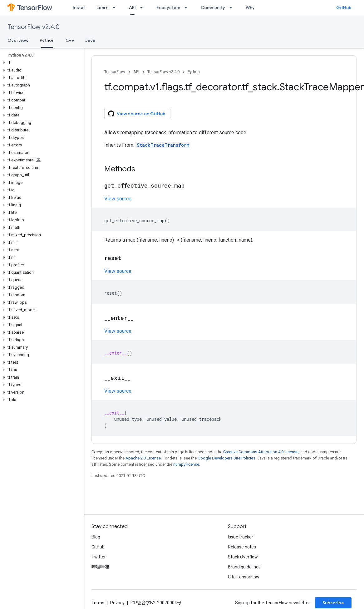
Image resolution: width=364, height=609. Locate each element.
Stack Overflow (243, 557)
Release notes (242, 547)
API (136, 72)
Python (194, 72)
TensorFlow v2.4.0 (34, 27)
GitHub (344, 7)
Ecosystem (168, 7)
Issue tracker (241, 537)
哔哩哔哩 (100, 567)
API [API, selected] (132, 7)
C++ (70, 40)
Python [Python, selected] (47, 40)
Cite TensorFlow (244, 577)
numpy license (186, 464)
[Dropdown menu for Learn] (116, 7)
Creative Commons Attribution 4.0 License (261, 452)
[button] (41, 63)
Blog (96, 537)
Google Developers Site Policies (226, 458)
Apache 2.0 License (143, 458)
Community (213, 7)
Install (79, 7)
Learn (102, 7)
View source (118, 199)
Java (90, 40)
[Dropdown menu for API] (143, 7)
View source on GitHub (137, 114)
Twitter (99, 557)
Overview (18, 40)
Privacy (117, 603)
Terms (98, 603)
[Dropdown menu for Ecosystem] (188, 7)
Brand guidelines (244, 567)
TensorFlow (115, 72)
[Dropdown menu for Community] (233, 7)
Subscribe (333, 603)
